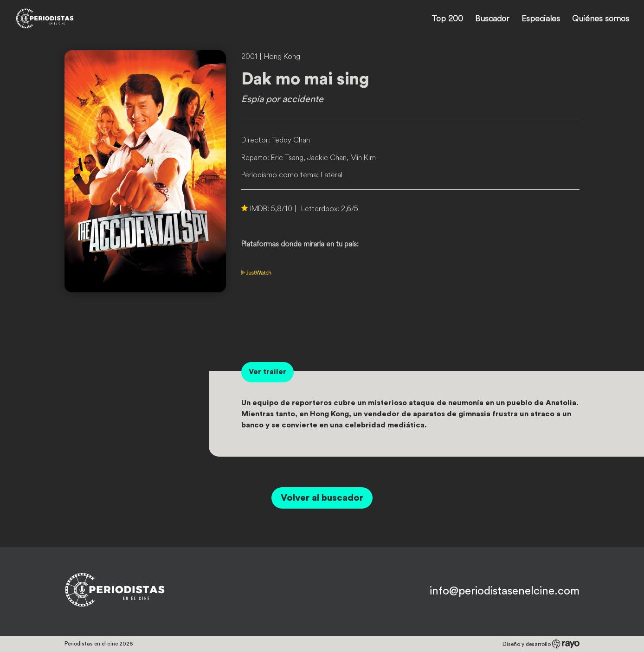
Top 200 (447, 19)
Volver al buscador (322, 498)
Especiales (541, 19)
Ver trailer (267, 372)
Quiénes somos (601, 19)
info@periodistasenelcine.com (505, 591)
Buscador (492, 19)
